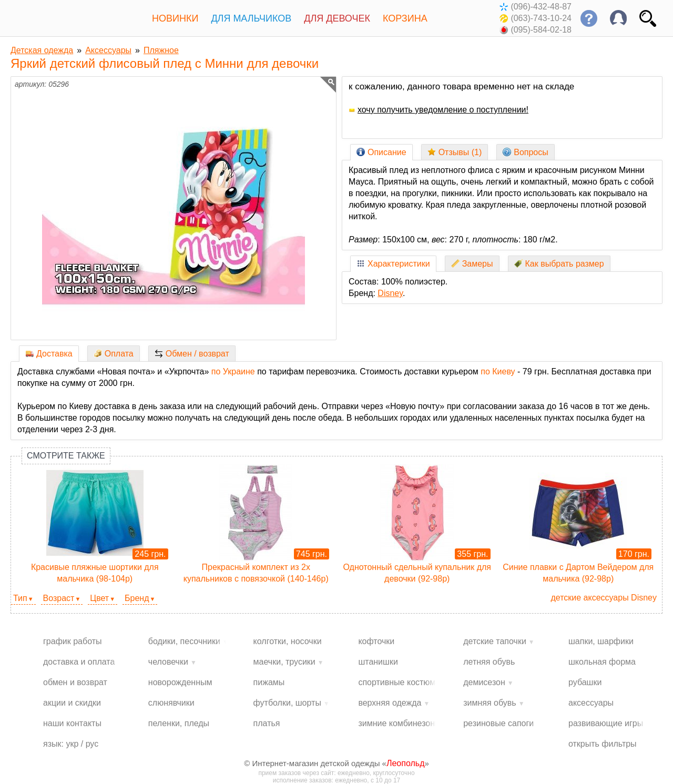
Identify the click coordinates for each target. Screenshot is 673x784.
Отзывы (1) (455, 152)
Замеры (472, 264)
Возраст (59, 598)
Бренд (137, 598)
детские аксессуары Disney (604, 598)
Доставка (49, 354)
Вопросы (526, 152)
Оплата (114, 354)
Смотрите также (66, 456)
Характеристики (393, 264)
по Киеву (498, 371)
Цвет (99, 598)
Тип (20, 598)
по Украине (233, 371)
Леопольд (406, 763)
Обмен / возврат (192, 354)
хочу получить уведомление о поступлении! (439, 110)
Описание (381, 152)
